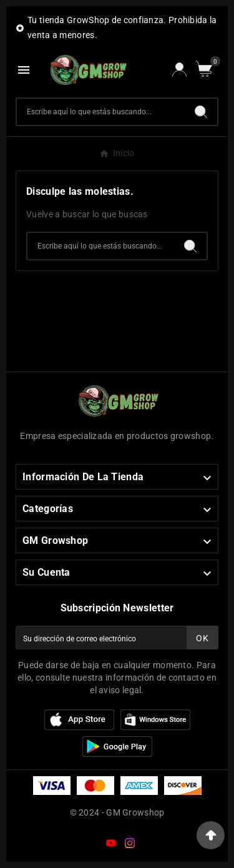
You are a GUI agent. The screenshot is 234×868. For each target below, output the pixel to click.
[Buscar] (101, 112)
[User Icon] (179, 70)
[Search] (201, 112)
